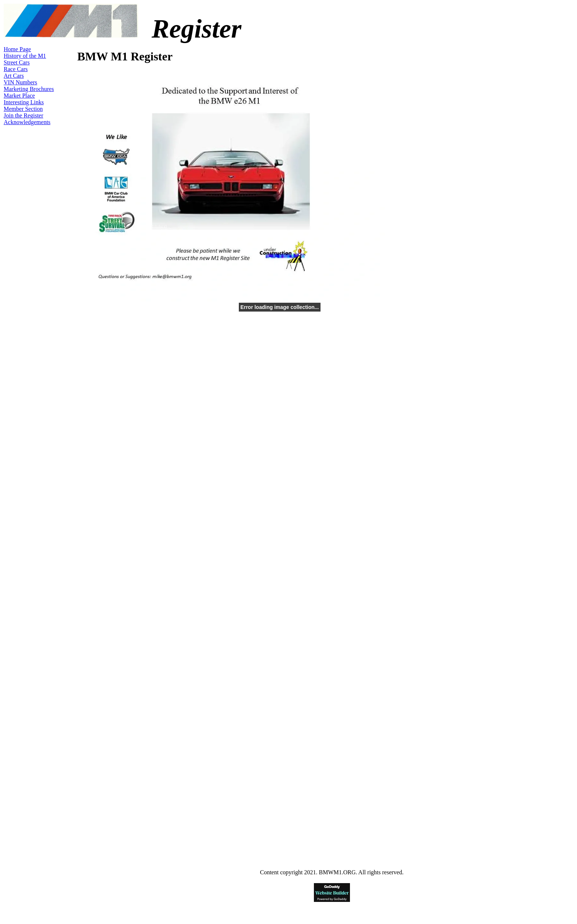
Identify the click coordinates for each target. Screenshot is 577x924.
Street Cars (17, 62)
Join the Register (24, 115)
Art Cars (14, 76)
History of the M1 (25, 56)
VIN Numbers (20, 82)
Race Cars (16, 69)
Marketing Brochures (29, 89)
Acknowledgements (27, 122)
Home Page (17, 49)
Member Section (23, 109)
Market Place (19, 96)
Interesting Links (24, 102)
